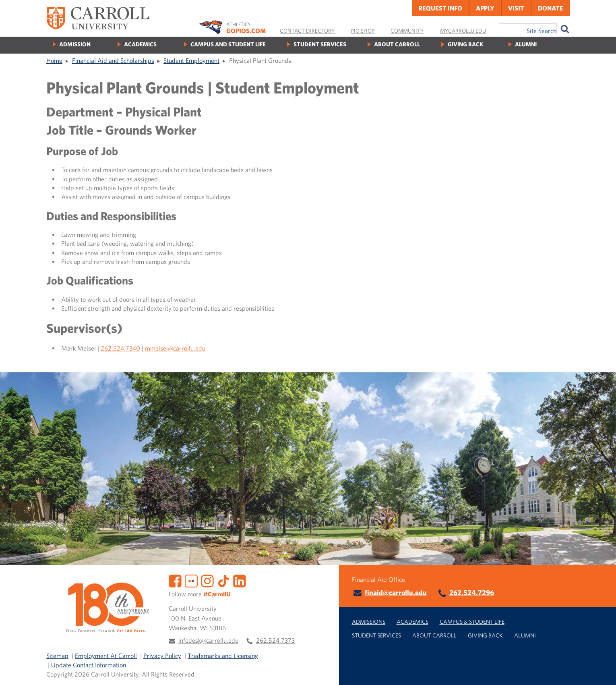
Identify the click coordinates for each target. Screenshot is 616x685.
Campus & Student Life (472, 622)
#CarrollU (217, 594)
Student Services (320, 44)
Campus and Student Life (228, 44)
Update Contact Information (89, 665)
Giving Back (465, 44)
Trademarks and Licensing (223, 656)
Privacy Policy (162, 656)
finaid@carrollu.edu (396, 593)
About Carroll (397, 44)
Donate (551, 8)
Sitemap (57, 656)
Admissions (369, 622)
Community (407, 31)
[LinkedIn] (240, 580)
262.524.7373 (275, 640)
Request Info (440, 8)
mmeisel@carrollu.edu (175, 348)
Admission (75, 44)
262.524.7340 (120, 348)
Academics (140, 44)
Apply (485, 8)
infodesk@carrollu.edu (208, 640)
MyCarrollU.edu (463, 31)
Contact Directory (307, 31)
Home (54, 60)
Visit (516, 8)
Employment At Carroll (106, 656)
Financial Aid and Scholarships (113, 60)
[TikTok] (223, 580)
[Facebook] (175, 580)
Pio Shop (363, 31)
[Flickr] (191, 580)
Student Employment (191, 60)
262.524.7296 (472, 593)
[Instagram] (207, 580)
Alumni (526, 44)
